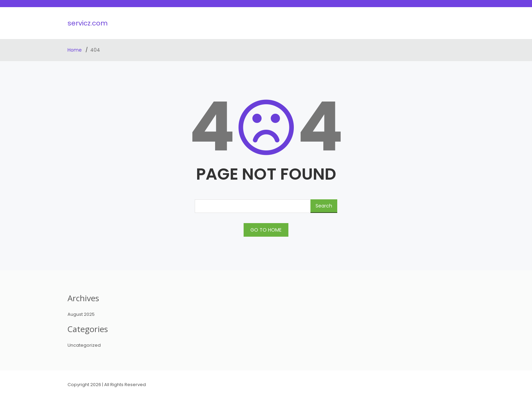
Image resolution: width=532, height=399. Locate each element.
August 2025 (81, 314)
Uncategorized (84, 345)
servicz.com (88, 23)
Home (75, 50)
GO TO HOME (266, 230)
